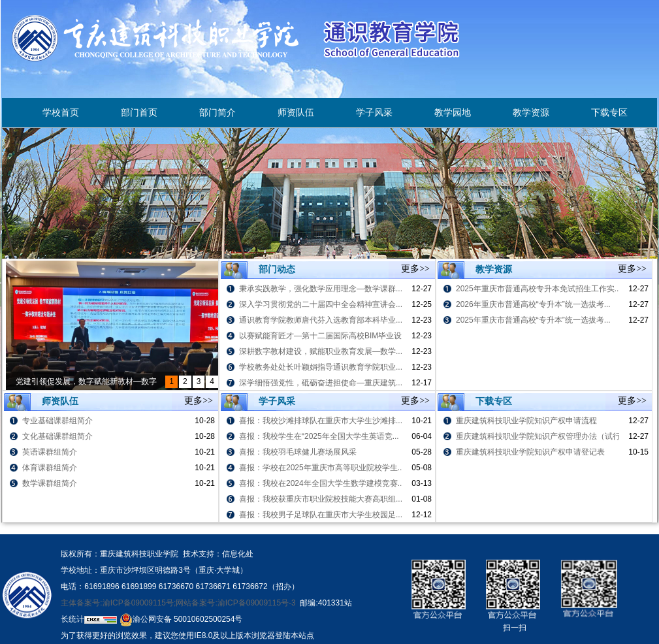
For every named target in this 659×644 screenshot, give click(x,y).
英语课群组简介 (50, 452)
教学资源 (531, 113)
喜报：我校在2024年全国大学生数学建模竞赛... (322, 483)
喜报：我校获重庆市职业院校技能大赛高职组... (321, 499)
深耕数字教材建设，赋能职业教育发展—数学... (321, 351)
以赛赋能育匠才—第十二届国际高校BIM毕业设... (324, 336)
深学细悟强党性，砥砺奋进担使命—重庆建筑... (321, 383)
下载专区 (609, 113)
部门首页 (139, 113)
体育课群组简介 (50, 468)
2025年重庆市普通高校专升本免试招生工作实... (538, 289)
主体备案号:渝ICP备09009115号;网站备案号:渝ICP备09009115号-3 (178, 603)
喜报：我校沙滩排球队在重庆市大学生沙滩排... (321, 421)
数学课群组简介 (50, 483)
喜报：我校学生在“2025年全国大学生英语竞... (319, 436)
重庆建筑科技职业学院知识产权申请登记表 (530, 452)
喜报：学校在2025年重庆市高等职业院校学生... (322, 468)
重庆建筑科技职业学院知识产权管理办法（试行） (542, 436)
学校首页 (61, 113)
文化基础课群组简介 (57, 436)
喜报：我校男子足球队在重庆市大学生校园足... (321, 515)
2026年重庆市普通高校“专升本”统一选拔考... (533, 304)
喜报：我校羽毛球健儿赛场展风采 (298, 452)
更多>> (415, 269)
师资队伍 (296, 113)
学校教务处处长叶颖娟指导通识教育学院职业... (321, 367)
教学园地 (453, 113)
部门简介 (217, 113)
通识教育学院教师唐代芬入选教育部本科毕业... (321, 320)
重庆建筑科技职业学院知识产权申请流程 (526, 421)
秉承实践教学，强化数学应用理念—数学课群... (321, 289)
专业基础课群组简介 (57, 421)
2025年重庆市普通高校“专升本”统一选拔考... (533, 320)
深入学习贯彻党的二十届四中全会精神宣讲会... (321, 304)
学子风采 (374, 113)
